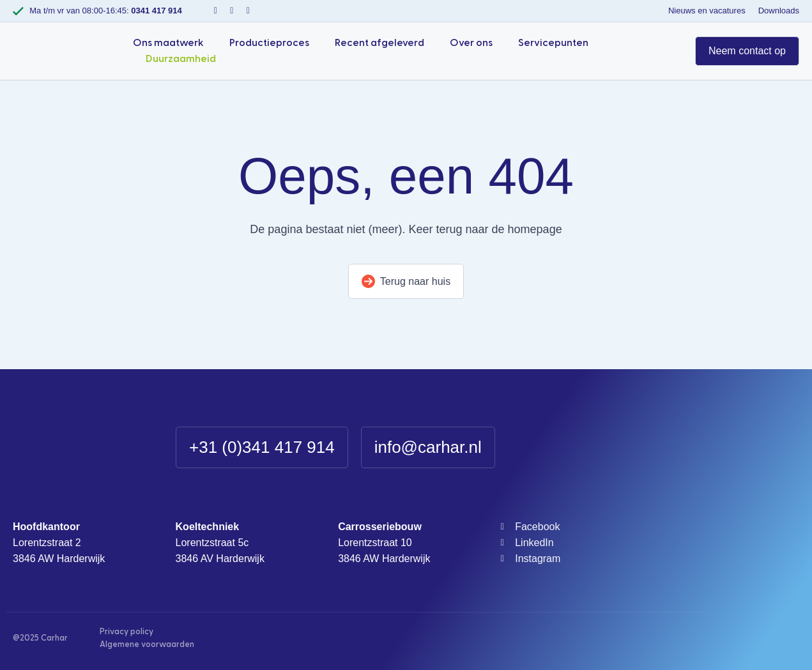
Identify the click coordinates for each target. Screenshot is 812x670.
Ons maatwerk (168, 43)
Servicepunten (553, 43)
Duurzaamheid (181, 59)
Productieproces (269, 43)
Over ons (471, 43)
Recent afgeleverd (379, 43)
